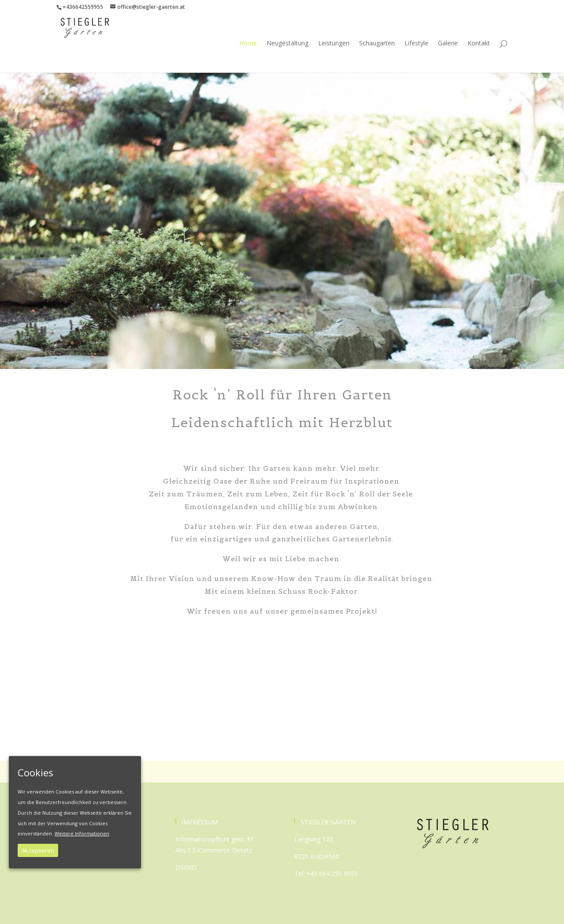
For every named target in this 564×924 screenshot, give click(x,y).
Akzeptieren (38, 850)
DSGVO (186, 867)
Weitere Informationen (82, 833)
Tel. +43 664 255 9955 (326, 874)
